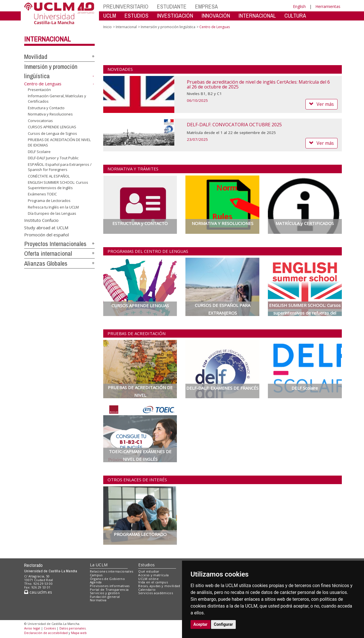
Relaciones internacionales (112, 571)
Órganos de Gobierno (107, 579)
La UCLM (99, 565)
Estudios (146, 565)
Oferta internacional (48, 253)
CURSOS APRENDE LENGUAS (52, 127)
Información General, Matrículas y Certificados (57, 99)
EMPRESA (206, 6)
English (299, 6)
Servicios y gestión (105, 593)
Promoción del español (46, 234)
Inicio (107, 27)
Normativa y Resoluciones (50, 114)
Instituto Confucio (41, 220)
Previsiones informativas (110, 586)
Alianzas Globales (46, 263)
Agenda (96, 582)
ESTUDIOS (136, 16)
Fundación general (105, 597)
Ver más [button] (321, 104)
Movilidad (36, 57)
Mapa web (79, 633)
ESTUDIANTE (172, 6)
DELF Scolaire (39, 151)
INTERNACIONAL (257, 16)
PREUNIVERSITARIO (126, 6)
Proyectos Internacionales (55, 244)
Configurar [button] (223, 624)
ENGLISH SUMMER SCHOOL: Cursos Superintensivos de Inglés (58, 185)
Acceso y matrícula (153, 575)
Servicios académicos (156, 593)
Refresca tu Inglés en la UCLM (53, 207)
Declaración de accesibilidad (46, 633)
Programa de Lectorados (49, 201)
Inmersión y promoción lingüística (168, 27)
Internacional (47, 39)
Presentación (39, 90)
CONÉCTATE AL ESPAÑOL (49, 176)
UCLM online (148, 579)
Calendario (147, 590)
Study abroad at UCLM (46, 227)
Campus (96, 575)
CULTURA (295, 16)
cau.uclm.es (38, 592)
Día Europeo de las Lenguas (52, 213)
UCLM (110, 16)
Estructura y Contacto (46, 108)
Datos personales (73, 628)
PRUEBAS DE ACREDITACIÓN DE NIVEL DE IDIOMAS (59, 142)
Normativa (98, 600)
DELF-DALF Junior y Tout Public (53, 158)
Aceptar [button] (200, 624)
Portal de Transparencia (109, 590)
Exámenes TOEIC (42, 194)
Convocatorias (40, 121)
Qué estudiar (149, 571)
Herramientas (328, 6)
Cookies (50, 628)
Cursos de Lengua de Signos (52, 133)
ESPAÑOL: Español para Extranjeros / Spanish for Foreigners (60, 167)
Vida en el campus (153, 582)
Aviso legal (32, 628)
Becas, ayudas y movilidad (159, 586)
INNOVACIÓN (216, 16)
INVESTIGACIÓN (175, 16)
